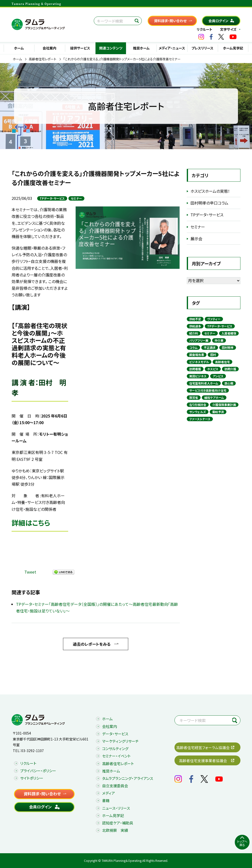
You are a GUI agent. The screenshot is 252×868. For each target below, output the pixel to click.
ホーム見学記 (233, 48)
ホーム (19, 48)
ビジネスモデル (199, 362)
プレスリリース (202, 48)
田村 (213, 355)
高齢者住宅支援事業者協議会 (203, 761)
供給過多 (195, 326)
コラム (193, 347)
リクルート (205, 29)
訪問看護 (195, 369)
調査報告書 (197, 355)
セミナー (76, 198)
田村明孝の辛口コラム (209, 203)
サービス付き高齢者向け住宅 (208, 390)
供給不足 (195, 319)
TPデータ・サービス (52, 198)
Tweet (30, 572)
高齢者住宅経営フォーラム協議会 (203, 747)
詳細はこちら (31, 523)
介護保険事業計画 (224, 405)
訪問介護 (230, 369)
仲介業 (219, 340)
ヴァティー (214, 319)
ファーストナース (200, 419)
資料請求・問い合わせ (170, 21)
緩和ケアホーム (214, 397)
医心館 (229, 383)
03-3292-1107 (32, 751)
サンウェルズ (198, 412)
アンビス (218, 376)
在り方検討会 (198, 405)
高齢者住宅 (222, 362)
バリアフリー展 (199, 340)
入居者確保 (229, 333)
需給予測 (218, 412)
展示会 (196, 239)
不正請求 (210, 347)
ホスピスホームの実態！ (210, 191)
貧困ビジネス (198, 376)
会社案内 (49, 48)
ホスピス (213, 369)
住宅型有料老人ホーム (204, 383)
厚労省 (194, 397)
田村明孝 (228, 347)
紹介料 (194, 333)
